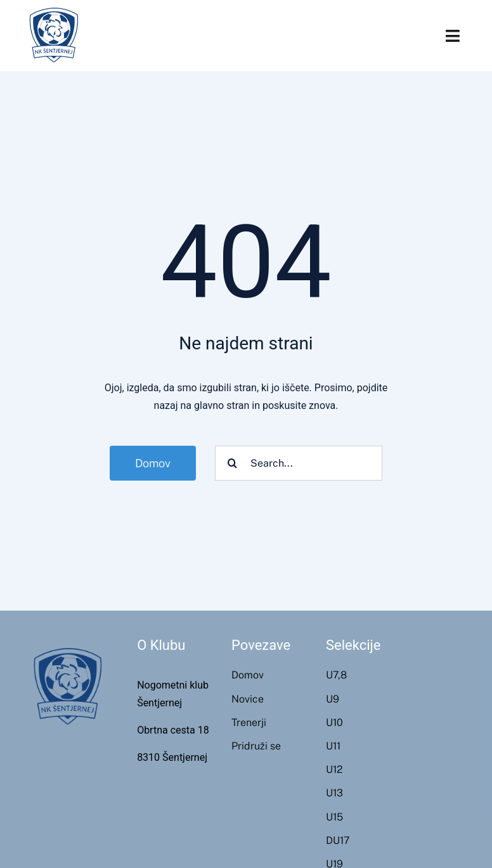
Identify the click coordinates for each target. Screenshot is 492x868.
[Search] (232, 463)
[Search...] (299, 463)
